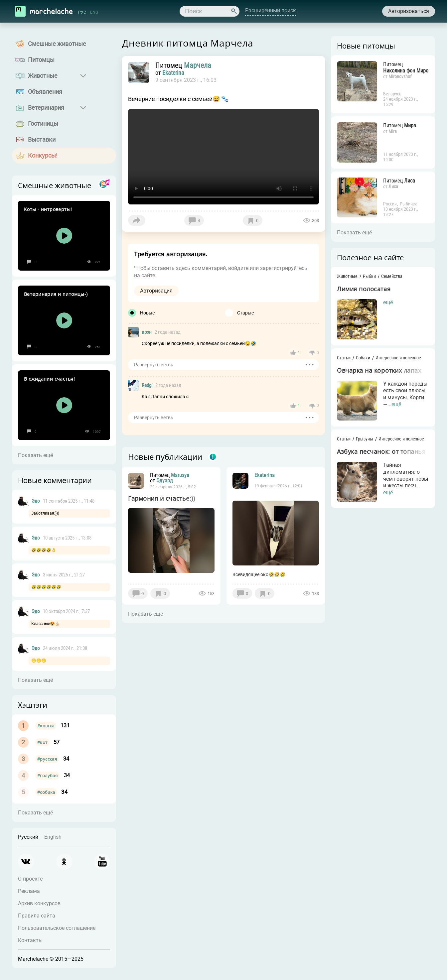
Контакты (30, 940)
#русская (47, 759)
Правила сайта (37, 916)
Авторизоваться (409, 11)
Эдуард (165, 481)
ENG (94, 12)
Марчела (198, 65)
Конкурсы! (43, 155)
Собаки (363, 358)
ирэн (147, 332)
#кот (42, 742)
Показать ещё (35, 455)
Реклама (29, 891)
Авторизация (156, 291)
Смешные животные (57, 44)
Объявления (45, 92)
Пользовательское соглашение (57, 928)
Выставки (42, 139)
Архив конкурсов (39, 903)
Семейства (392, 276)
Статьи (344, 358)
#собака (46, 792)
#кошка (46, 726)
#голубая (47, 776)
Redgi (147, 385)
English (53, 837)
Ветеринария (46, 108)
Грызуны (365, 439)
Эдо (36, 501)
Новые (147, 313)
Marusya (180, 475)
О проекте (30, 879)
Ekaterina (173, 73)
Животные (43, 76)
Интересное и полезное (398, 358)
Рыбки (369, 276)
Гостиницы (43, 123)
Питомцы (41, 60)
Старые (245, 313)
